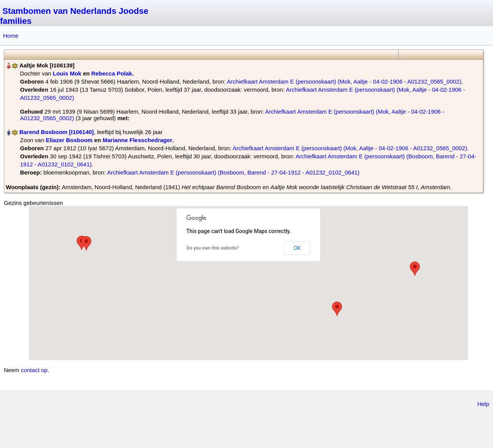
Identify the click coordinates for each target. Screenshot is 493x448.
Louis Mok (67, 73)
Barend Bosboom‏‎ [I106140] (56, 132)
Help (483, 404)
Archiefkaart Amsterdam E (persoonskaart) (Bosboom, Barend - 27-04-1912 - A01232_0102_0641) (233, 172)
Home (11, 36)
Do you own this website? (213, 248)
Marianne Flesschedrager (137, 140)
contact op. (35, 370)
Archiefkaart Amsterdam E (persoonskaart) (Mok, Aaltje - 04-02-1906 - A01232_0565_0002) (344, 81)
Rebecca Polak (112, 73)
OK (297, 248)
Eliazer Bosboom (69, 140)
